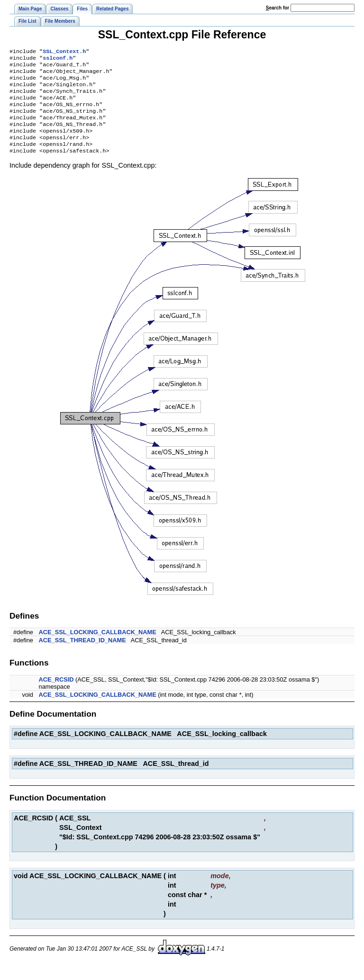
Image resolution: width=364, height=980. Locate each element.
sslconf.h (58, 60)
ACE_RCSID (56, 695)
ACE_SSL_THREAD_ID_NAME (82, 655)
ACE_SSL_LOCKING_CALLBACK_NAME (98, 647)
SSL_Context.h (64, 52)
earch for (278, 8)
